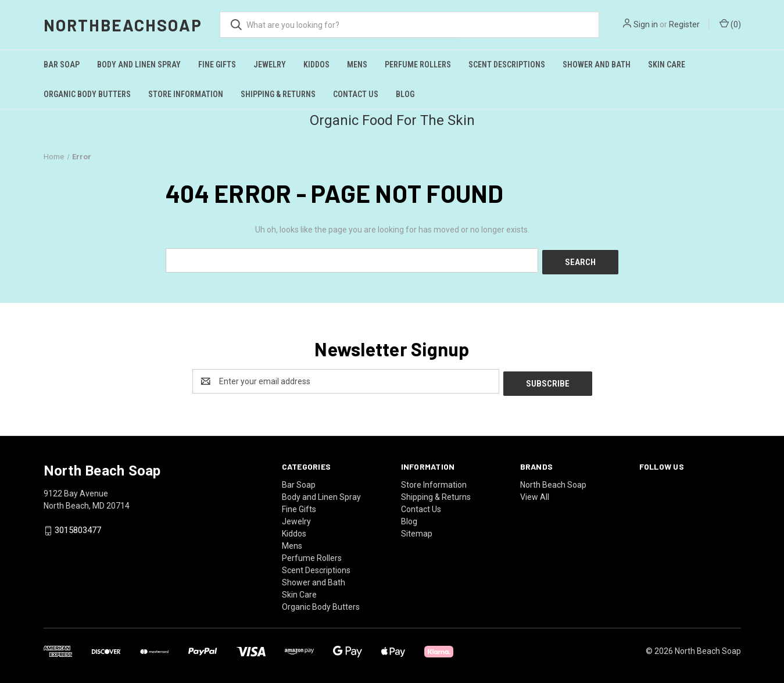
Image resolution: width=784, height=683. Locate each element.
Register (684, 24)
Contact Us (356, 94)
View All (535, 492)
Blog (405, 94)
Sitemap (417, 529)
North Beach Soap (553, 480)
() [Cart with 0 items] (730, 24)
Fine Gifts (217, 65)
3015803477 (78, 526)
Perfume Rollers (418, 65)
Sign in (646, 24)
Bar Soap (62, 65)
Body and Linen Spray (139, 65)
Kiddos (316, 65)
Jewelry (270, 65)
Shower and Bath (597, 65)
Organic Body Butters (87, 94)
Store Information (186, 94)
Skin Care (667, 65)
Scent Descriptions (507, 65)
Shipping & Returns (278, 94)
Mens (357, 65)
